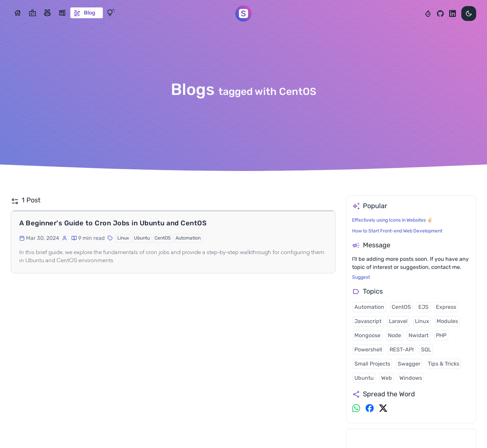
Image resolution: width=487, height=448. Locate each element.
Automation (369, 307)
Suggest (361, 277)
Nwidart (419, 335)
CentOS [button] (163, 238)
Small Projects (372, 364)
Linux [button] (123, 238)
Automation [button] (188, 238)
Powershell (368, 350)
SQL (426, 350)
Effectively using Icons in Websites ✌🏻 (392, 220)
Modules (447, 321)
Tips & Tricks (444, 364)
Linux (422, 321)
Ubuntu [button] (142, 238)
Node (395, 335)
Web (387, 378)
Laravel (398, 321)
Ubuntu (364, 378)
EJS (423, 307)
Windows (411, 378)
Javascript (368, 321)
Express (446, 307)
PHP (441, 335)
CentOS (401, 307)
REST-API (402, 350)
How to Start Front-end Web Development (397, 231)
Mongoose (367, 335)
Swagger (409, 364)
